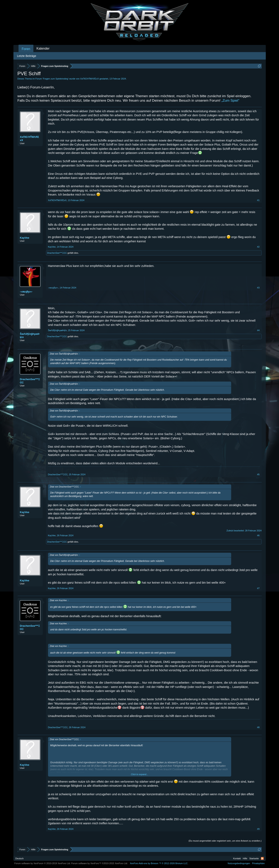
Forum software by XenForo (43, 863)
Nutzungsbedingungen (239, 863)
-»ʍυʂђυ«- (26, 292)
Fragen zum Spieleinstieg (56, 79)
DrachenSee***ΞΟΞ (57, 253)
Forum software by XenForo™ (100, 863)
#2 (258, 247)
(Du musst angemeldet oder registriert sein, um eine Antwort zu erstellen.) (225, 841)
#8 (258, 727)
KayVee (25, 238)
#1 (258, 200)
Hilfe (245, 858)
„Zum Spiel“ (230, 101)
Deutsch (20, 858)
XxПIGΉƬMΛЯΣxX (90, 79)
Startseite (254, 858)
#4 (258, 330)
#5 (258, 474)
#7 (258, 588)
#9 (258, 829)
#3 (258, 288)
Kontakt (237, 858)
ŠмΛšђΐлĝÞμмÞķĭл (30, 336)
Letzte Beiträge (27, 56)
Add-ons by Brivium (159, 863)
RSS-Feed (262, 858)
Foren (26, 49)
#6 (258, 535)
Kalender (43, 48)
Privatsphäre (258, 863)
